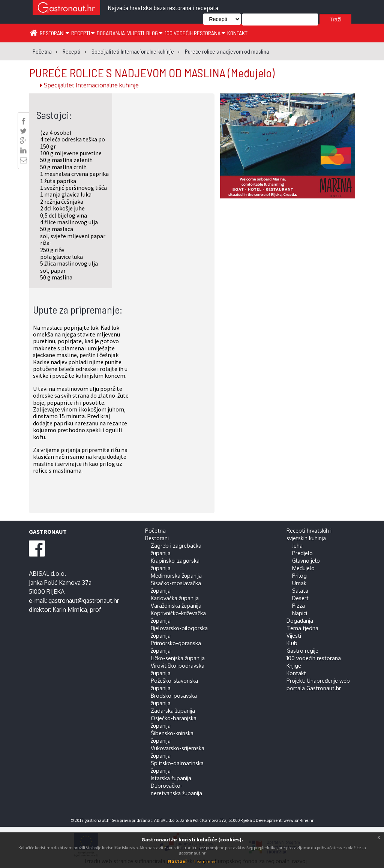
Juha (297, 545)
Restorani (54, 33)
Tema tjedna (302, 628)
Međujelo (303, 568)
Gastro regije (302, 650)
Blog (154, 33)
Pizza (298, 605)
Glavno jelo (306, 560)
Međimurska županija (176, 575)
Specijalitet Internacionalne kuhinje (89, 85)
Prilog (299, 575)
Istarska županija (171, 778)
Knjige (294, 665)
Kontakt (237, 33)
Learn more (205, 861)
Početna (155, 530)
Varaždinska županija (176, 605)
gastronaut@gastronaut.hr (84, 601)
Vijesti (136, 33)
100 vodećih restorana (195, 33)
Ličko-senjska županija (178, 658)
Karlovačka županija (175, 598)
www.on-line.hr (298, 820)
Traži (335, 20)
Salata (300, 590)
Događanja (111, 33)
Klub (292, 643)
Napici (300, 613)
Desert (300, 598)
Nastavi (177, 861)
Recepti (83, 33)
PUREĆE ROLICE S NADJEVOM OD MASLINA (152, 72)
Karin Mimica (70, 610)
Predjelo (302, 553)
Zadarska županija (173, 710)
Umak (299, 583)
